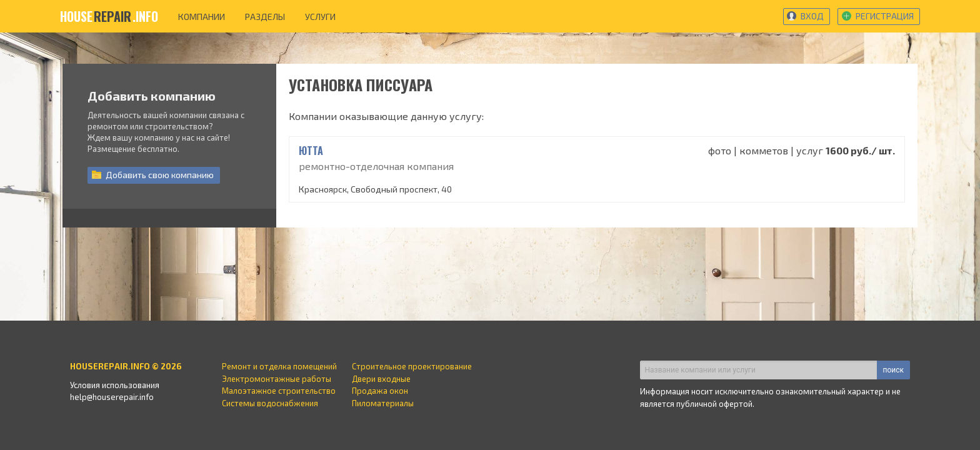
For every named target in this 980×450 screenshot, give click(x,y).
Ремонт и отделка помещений (279, 366)
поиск (893, 370)
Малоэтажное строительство (279, 391)
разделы (265, 17)
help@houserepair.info (112, 397)
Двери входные (381, 379)
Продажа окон (380, 391)
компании (202, 17)
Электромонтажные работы (277, 379)
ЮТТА (311, 151)
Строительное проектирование (412, 366)
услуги (320, 17)
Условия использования (115, 385)
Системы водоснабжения (270, 403)
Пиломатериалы (383, 403)
